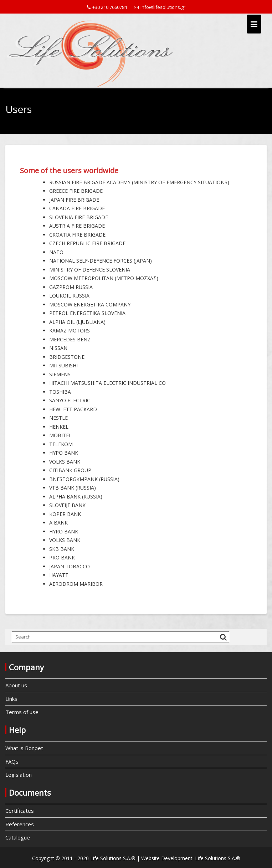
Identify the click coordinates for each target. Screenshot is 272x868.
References (20, 824)
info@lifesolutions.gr (160, 7)
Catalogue (18, 837)
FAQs (12, 761)
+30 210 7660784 (107, 7)
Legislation (19, 775)
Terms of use (22, 712)
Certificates (20, 811)
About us (16, 685)
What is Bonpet (24, 748)
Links (11, 699)
